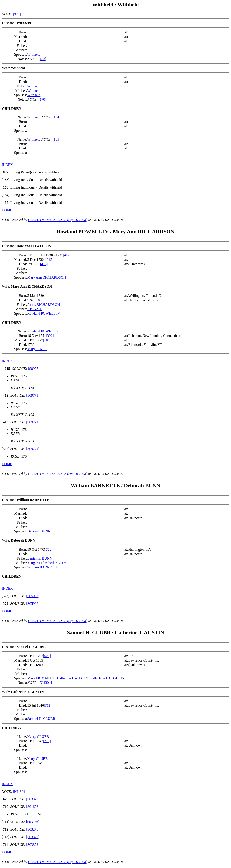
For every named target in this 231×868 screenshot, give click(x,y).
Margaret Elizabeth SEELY (47, 563)
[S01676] (33, 807)
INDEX (7, 165)
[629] (47, 656)
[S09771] (35, 369)
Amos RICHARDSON (43, 305)
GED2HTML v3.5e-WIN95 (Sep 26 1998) (58, 220)
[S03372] (33, 799)
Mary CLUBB (37, 759)
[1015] (48, 260)
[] (6, 172)
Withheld (103, 5)
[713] (47, 741)
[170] (42, 99)
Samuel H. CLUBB (89, 632)
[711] (48, 705)
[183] (42, 59)
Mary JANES (37, 349)
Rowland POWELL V (43, 331)
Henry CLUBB (38, 737)
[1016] (48, 340)
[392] (50, 336)
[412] (67, 255)
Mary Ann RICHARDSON (144, 232)
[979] (17, 14)
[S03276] (33, 822)
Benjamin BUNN (40, 558)
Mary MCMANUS (41, 678)
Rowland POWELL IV (83, 232)
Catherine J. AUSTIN (139, 632)
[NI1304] (45, 683)
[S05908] (33, 596)
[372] (49, 549)
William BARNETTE (96, 485)
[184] (56, 117)
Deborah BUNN (142, 485)
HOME (7, 210)
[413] (44, 264)
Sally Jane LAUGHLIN (107, 678)
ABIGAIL (35, 309)
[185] (56, 139)
